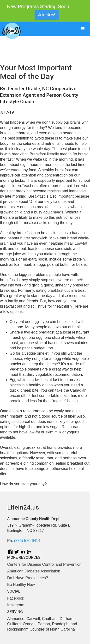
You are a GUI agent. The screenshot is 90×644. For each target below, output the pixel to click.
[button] (83, 29)
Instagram (16, 605)
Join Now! (47, 15)
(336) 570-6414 (27, 541)
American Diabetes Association (34, 571)
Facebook (16, 598)
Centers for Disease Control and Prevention (44, 564)
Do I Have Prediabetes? (28, 578)
